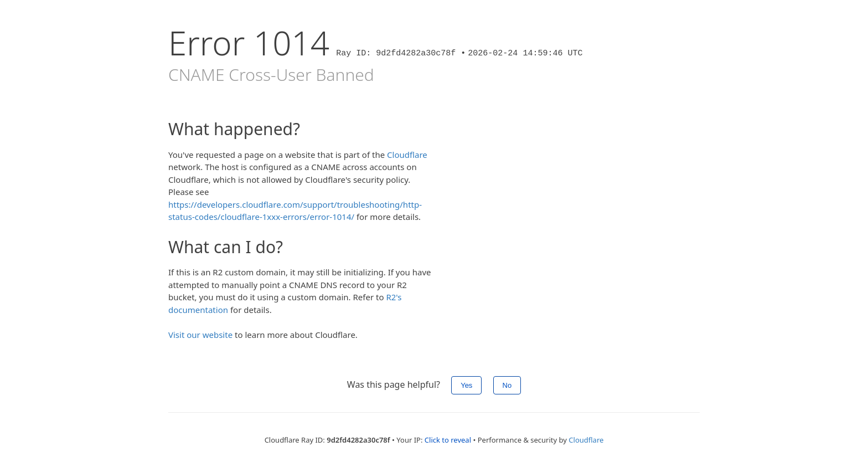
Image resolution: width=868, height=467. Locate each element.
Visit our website (200, 335)
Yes (466, 385)
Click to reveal (448, 440)
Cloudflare (407, 155)
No (507, 385)
